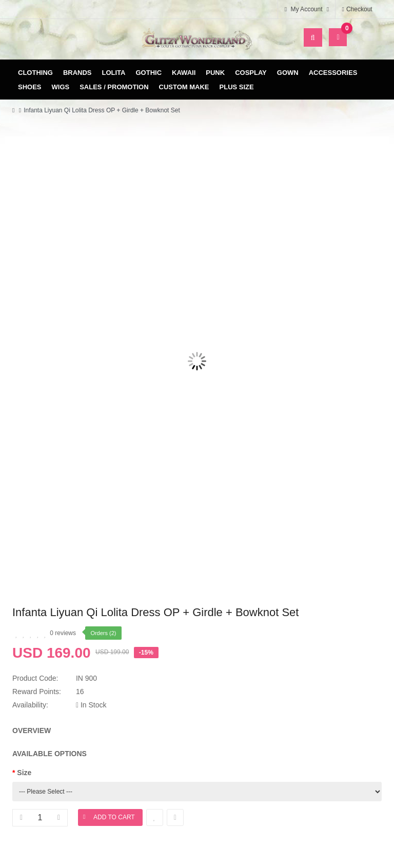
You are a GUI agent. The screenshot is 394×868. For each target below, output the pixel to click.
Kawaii (184, 73)
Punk (215, 73)
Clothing (35, 73)
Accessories (333, 73)
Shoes (30, 87)
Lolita (114, 73)
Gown (288, 73)
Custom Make (184, 87)
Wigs (61, 87)
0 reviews (63, 633)
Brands (77, 73)
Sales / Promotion (114, 87)
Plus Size (237, 87)
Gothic (149, 73)
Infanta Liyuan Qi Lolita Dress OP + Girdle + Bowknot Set (102, 110)
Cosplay (251, 73)
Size (24, 773)
